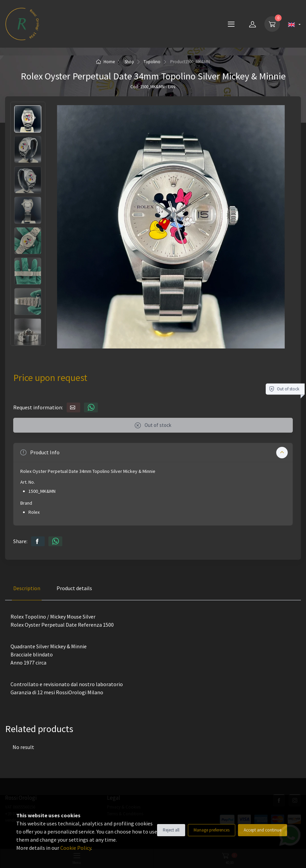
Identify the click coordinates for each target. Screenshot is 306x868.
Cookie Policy (76, 848)
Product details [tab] (74, 588)
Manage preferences (212, 830)
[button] (153, 452)
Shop (129, 62)
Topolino (152, 62)
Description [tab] (27, 588)
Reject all (171, 830)
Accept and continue (263, 830)
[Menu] (231, 24)
